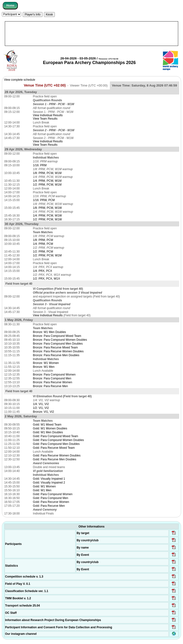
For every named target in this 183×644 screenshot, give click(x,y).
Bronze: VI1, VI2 (43, 412)
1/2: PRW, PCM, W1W (47, 219)
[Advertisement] (91, 34)
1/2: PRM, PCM (43, 252)
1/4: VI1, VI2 (41, 404)
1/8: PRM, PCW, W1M (47, 173)
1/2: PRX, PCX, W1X (46, 279)
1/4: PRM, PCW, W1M (47, 181)
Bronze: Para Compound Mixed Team (57, 336)
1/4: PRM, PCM (43, 244)
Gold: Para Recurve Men (49, 506)
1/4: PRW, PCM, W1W (47, 216)
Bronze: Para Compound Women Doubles (60, 340)
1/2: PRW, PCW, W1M (47, 255)
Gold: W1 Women (44, 486)
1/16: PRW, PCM (44, 200)
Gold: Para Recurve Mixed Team (54, 448)
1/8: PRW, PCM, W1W (47, 208)
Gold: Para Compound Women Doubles (58, 440)
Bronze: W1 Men (44, 367)
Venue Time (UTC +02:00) (45, 85)
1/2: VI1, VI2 (41, 408)
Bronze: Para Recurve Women (53, 382)
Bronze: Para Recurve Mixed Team (55, 347)
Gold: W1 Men (42, 490)
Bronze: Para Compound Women (54, 375)
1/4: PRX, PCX (42, 271)
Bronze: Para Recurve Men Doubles (56, 355)
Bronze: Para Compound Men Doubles (58, 344)
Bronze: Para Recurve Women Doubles (58, 351)
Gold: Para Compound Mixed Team (55, 436)
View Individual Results (48, 115)
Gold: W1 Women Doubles (50, 428)
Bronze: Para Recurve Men (50, 386)
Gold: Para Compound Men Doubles (56, 444)
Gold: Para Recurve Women (51, 502)
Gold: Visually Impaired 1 (49, 479)
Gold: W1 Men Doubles (48, 432)
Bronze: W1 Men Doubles (49, 332)
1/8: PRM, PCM (43, 240)
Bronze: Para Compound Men (52, 378)
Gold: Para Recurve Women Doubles (57, 456)
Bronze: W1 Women (46, 363)
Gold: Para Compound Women (53, 494)
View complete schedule (19, 80)
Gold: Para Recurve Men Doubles (54, 459)
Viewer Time (89, 85)
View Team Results (45, 119)
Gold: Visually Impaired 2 (49, 483)
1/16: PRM (40, 165)
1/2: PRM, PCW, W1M (47, 185)
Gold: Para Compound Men (50, 498)
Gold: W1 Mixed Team (47, 425)
